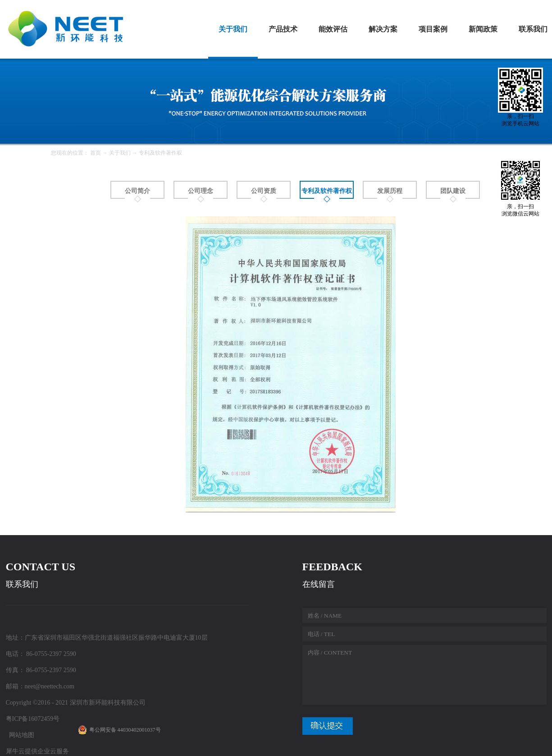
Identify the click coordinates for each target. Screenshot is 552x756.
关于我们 (120, 153)
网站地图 (20, 735)
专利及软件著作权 (160, 153)
